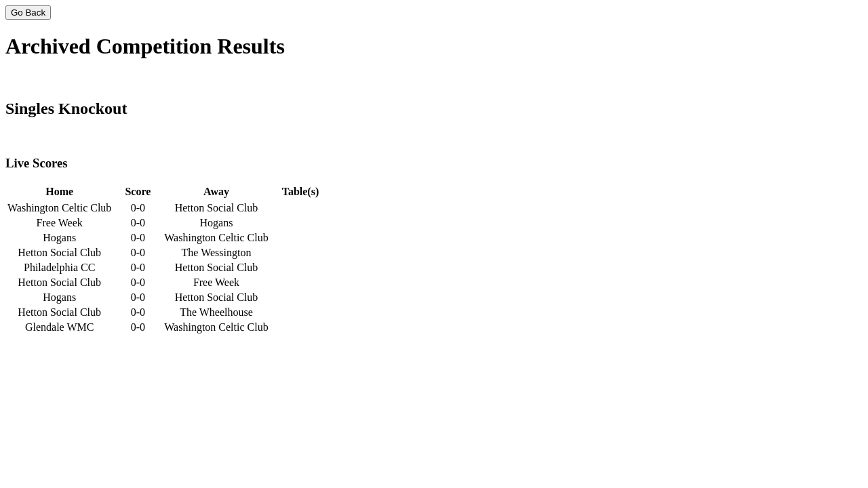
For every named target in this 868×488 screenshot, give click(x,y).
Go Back (28, 13)
